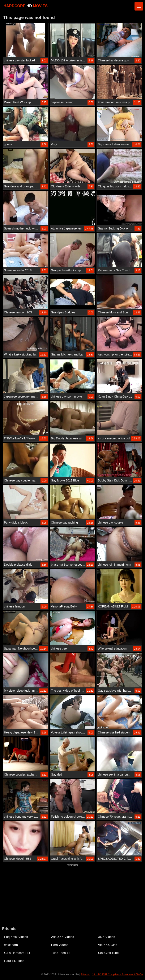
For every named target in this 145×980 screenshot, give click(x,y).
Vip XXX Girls (108, 945)
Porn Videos (60, 945)
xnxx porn (11, 945)
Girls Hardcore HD (17, 953)
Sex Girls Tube (108, 953)
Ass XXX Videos (63, 937)
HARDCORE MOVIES (26, 6)
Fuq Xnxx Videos (16, 937)
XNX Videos (106, 937)
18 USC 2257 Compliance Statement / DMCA (118, 975)
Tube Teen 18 (61, 953)
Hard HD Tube (14, 961)
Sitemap (85, 975)
